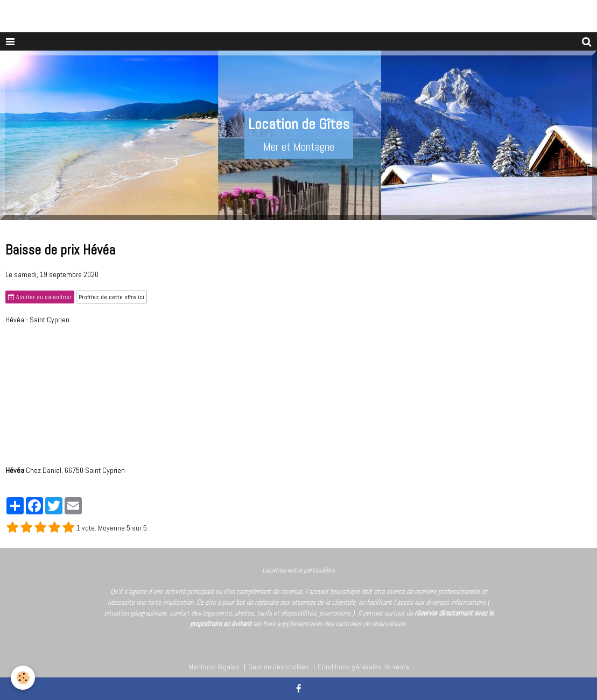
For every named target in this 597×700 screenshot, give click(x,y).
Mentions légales (214, 667)
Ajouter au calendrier (40, 297)
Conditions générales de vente (363, 667)
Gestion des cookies (279, 667)
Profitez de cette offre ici (111, 297)
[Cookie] (23, 678)
